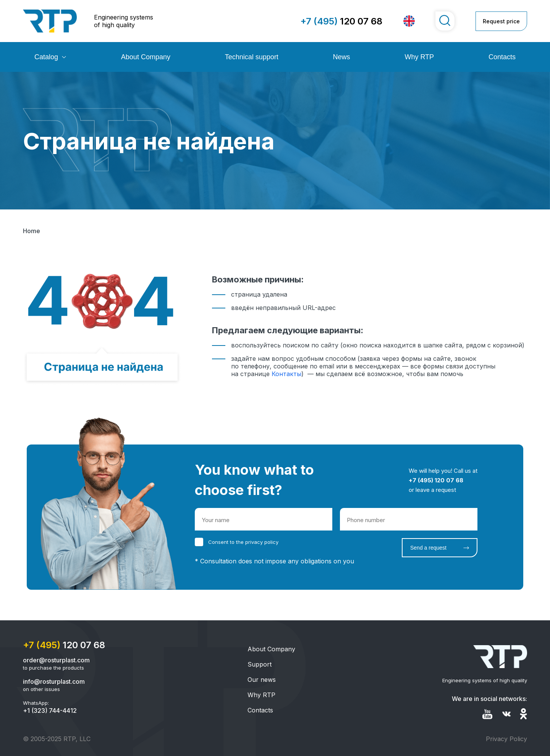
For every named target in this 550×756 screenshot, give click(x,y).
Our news (262, 680)
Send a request (428, 548)
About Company (146, 57)
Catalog (46, 57)
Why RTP (419, 57)
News (342, 57)
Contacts (502, 57)
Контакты (286, 374)
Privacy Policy (506, 739)
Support (260, 664)
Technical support (252, 57)
